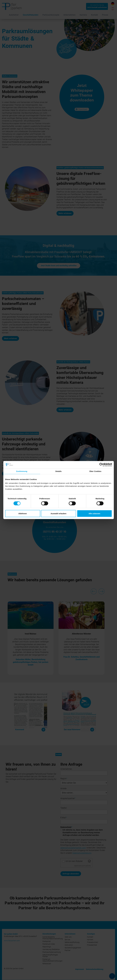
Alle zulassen (94, 514)
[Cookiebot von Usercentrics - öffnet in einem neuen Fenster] (101, 465)
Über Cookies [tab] (95, 471)
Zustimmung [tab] (22, 471)
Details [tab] (59, 471)
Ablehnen (23, 514)
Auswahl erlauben (58, 514)
